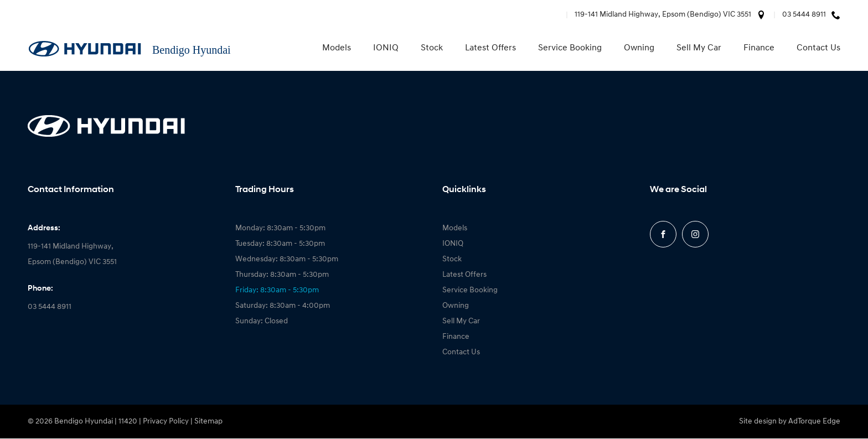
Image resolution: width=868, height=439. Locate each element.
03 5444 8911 (804, 15)
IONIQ (386, 48)
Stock (432, 48)
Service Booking (570, 48)
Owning (639, 48)
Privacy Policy (166, 422)
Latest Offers (490, 48)
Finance (759, 48)
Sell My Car (699, 48)
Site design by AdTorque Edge (790, 422)
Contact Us (818, 48)
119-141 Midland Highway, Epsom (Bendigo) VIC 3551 (663, 15)
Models (337, 48)
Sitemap (208, 422)
